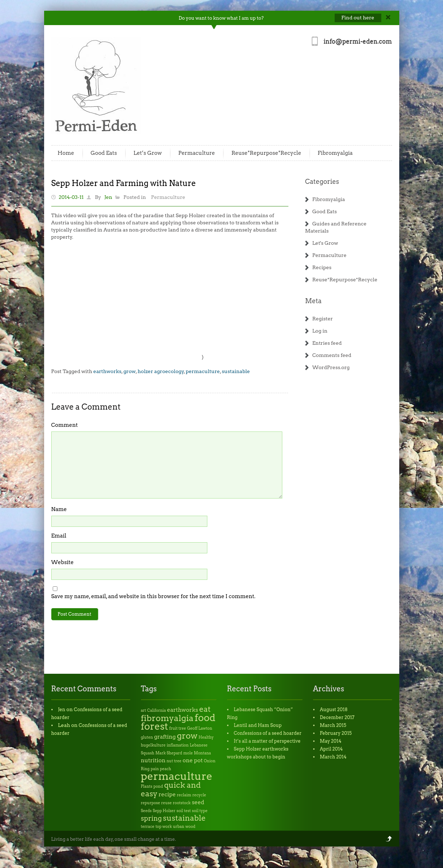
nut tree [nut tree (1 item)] (174, 761)
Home (66, 153)
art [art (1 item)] (144, 710)
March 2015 (333, 725)
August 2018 (334, 709)
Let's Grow (325, 243)
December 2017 (337, 717)
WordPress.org (331, 367)
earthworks (107, 371)
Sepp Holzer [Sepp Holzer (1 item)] (164, 811)
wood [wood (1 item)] (190, 827)
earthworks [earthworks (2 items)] (183, 710)
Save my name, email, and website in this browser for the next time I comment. (154, 596)
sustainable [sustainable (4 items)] (184, 818)
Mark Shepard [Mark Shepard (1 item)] (169, 753)
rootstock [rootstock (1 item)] (182, 803)
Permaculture (197, 153)
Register (323, 319)
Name (59, 509)
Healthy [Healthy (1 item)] (206, 737)
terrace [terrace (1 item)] (148, 827)
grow (129, 371)
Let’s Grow (148, 153)
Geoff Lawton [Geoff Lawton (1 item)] (200, 728)
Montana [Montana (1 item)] (203, 753)
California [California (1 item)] (156, 710)
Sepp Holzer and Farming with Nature (124, 183)
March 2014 (333, 757)
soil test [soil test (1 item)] (184, 811)
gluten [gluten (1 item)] (147, 737)
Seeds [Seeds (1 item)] (146, 811)
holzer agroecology (161, 371)
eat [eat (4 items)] (205, 709)
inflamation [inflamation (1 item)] (178, 745)
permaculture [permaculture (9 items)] (177, 776)
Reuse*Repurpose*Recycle (266, 153)
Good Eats (104, 153)
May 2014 (331, 741)
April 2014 (331, 749)
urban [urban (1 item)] (178, 827)
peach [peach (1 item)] (166, 769)
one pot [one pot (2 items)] (193, 760)
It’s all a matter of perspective (267, 741)
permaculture (203, 371)
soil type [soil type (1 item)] (200, 811)
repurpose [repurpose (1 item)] (151, 803)
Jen (108, 197)
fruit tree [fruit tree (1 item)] (178, 728)
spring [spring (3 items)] (152, 818)
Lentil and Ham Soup (258, 725)
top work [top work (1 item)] (164, 827)
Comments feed (332, 355)
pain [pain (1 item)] (155, 769)
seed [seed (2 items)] (198, 802)
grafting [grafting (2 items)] (165, 737)
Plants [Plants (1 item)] (147, 786)
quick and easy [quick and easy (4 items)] (171, 789)
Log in (320, 331)
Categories (322, 182)
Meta (314, 301)
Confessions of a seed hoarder (268, 733)
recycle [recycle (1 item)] (199, 795)
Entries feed (327, 343)
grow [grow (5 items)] (187, 736)
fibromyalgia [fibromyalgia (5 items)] (167, 718)
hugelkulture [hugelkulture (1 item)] (153, 745)
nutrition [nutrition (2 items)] (153, 760)
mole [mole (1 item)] (188, 753)
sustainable (236, 371)
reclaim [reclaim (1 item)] (184, 795)
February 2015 (336, 733)
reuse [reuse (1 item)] (166, 803)
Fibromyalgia (335, 153)
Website (63, 562)
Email (59, 536)
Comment (65, 425)
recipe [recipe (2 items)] (167, 794)
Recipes (322, 267)
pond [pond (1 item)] (158, 786)
